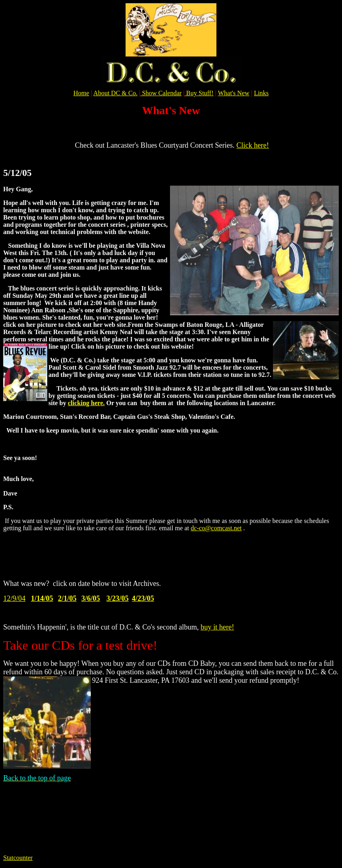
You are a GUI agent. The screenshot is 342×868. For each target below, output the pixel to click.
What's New (234, 93)
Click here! (253, 145)
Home (81, 93)
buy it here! (217, 627)
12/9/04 (14, 598)
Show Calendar (161, 93)
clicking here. (86, 403)
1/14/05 (42, 598)
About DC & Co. (115, 93)
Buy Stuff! (200, 93)
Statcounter (18, 858)
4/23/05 (143, 598)
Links (261, 93)
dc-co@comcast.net (216, 528)
